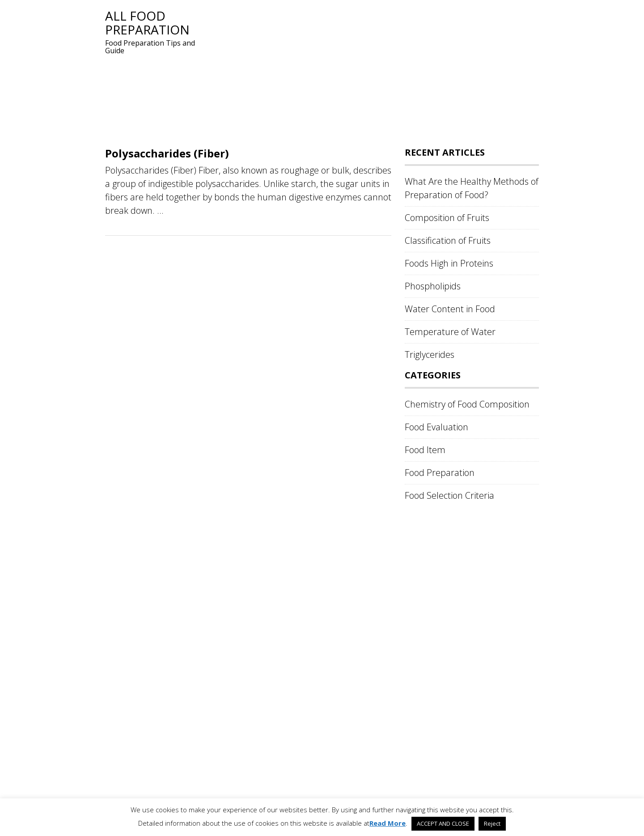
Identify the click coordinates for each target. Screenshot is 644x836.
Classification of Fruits (448, 240)
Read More (388, 823)
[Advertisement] (373, 72)
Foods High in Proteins (449, 263)
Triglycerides (430, 354)
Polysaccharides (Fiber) (167, 153)
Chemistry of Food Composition (467, 404)
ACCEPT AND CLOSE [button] (443, 823)
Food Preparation (440, 473)
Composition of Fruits (447, 218)
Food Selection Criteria (449, 495)
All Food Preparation (147, 23)
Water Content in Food (450, 309)
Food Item (425, 450)
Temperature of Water (450, 332)
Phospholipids (433, 286)
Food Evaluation (436, 427)
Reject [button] (492, 823)
